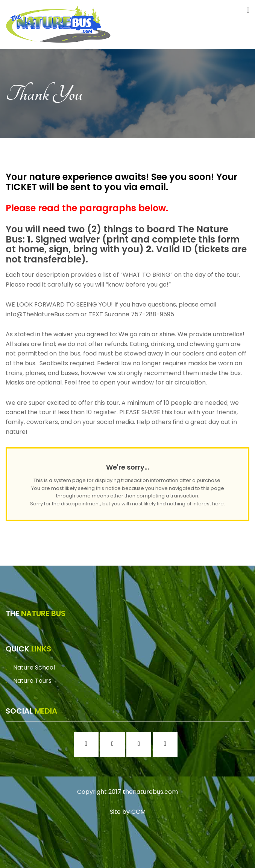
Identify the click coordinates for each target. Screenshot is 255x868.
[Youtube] (167, 744)
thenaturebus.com (150, 792)
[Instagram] (114, 744)
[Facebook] (88, 744)
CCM (138, 812)
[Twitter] (141, 744)
